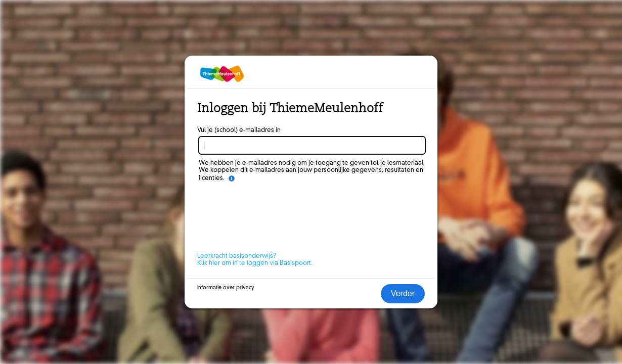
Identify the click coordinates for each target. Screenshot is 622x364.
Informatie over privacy (226, 288)
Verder (403, 293)
